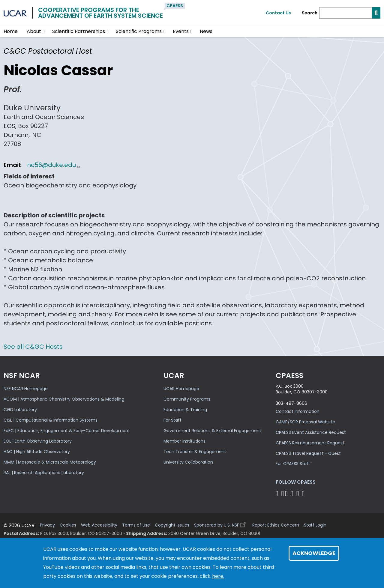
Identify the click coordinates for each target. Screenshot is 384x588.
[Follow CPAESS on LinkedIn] (293, 493)
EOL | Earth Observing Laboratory (38, 441)
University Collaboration (188, 462)
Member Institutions (184, 441)
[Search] (346, 13)
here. (218, 576)
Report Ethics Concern (276, 525)
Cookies (68, 525)
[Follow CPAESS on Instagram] (299, 493)
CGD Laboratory (20, 410)
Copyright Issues (172, 525)
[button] (44, 31)
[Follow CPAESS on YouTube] (304, 493)
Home (11, 31)
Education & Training (185, 410)
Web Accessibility (99, 525)
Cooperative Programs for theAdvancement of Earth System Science (100, 13)
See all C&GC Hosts (33, 347)
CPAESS (175, 6)
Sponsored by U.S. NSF (221, 524)
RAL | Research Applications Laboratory (44, 473)
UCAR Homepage (181, 389)
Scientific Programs (139, 31)
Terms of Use (136, 525)
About (34, 31)
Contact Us (278, 13)
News (206, 31)
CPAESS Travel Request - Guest (308, 453)
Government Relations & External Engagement (212, 431)
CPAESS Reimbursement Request (310, 443)
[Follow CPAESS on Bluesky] (282, 493)
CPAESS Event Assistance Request (311, 432)
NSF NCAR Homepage (26, 389)
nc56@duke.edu (54, 165)
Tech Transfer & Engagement (195, 452)
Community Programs (187, 399)
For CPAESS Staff (293, 464)
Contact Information (298, 411)
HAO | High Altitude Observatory (37, 452)
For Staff (172, 420)
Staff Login (315, 525)
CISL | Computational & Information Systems (51, 420)
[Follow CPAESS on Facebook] (278, 493)
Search (310, 13)
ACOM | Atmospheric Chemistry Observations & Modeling (64, 399)
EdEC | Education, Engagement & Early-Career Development (67, 431)
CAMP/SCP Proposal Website (305, 422)
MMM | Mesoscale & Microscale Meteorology (50, 462)
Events (181, 31)
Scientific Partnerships (79, 31)
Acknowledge (314, 553)
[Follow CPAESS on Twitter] (287, 493)
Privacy (47, 525)
